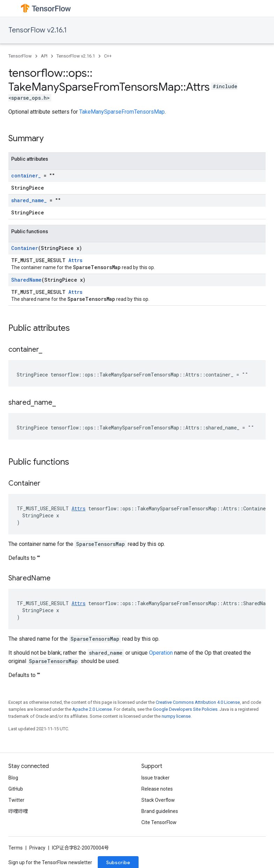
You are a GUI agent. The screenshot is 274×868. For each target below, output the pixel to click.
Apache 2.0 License (92, 709)
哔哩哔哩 (18, 811)
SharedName (26, 280)
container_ (26, 176)
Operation (161, 653)
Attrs (75, 260)
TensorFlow (20, 56)
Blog (13, 778)
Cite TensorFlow (159, 822)
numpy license (176, 716)
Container (25, 248)
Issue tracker (155, 778)
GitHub (16, 789)
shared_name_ (29, 200)
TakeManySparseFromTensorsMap (122, 112)
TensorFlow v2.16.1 (38, 30)
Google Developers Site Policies (185, 709)
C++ (108, 56)
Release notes (157, 789)
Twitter (16, 800)
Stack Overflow (158, 800)
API (44, 56)
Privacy (37, 848)
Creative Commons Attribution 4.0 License (198, 702)
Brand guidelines (160, 811)
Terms (16, 848)
